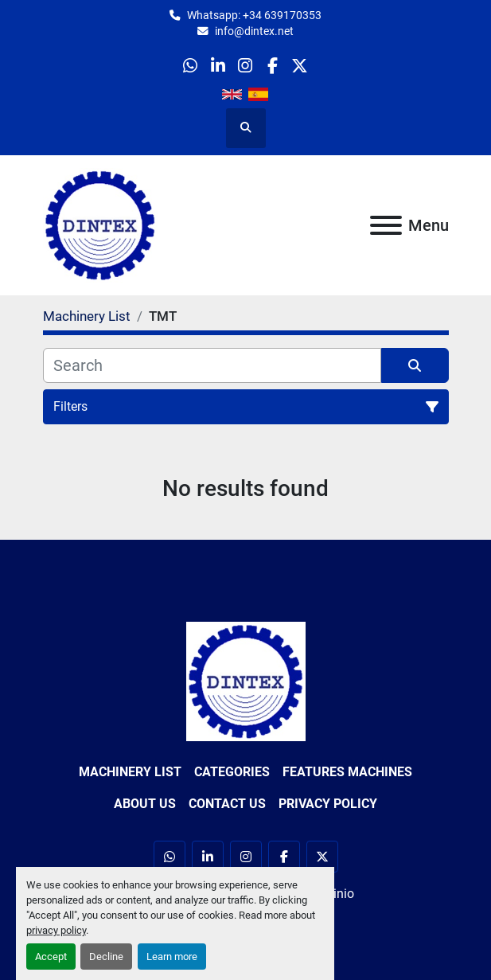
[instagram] (245, 66)
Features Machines (347, 772)
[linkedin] (218, 66)
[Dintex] (246, 680)
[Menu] (386, 225)
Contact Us (227, 804)
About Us (145, 804)
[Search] (212, 365)
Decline (106, 957)
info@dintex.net (254, 31)
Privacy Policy (328, 804)
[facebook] (273, 66)
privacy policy (56, 930)
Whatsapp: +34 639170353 (254, 15)
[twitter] (300, 66)
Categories (232, 772)
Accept (51, 957)
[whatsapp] (191, 66)
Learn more (172, 957)
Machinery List (130, 772)
